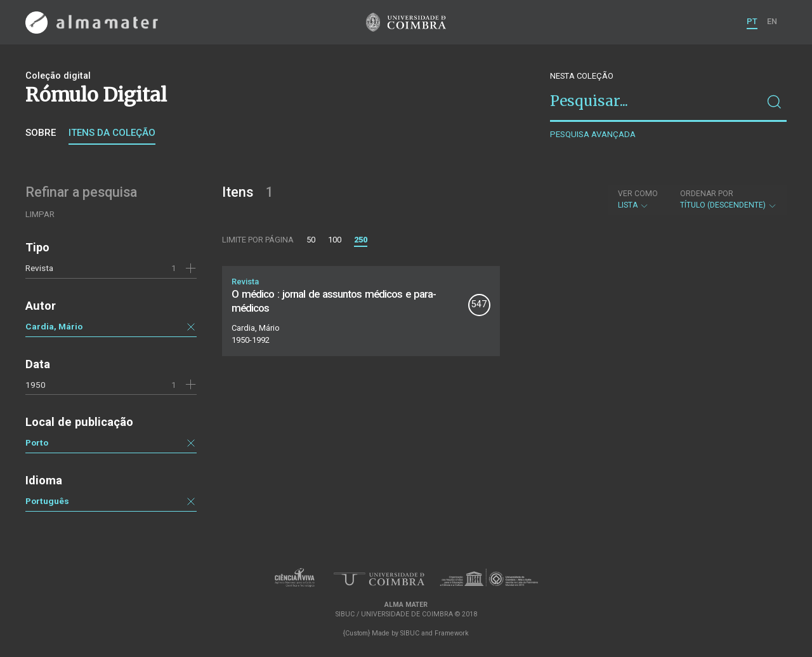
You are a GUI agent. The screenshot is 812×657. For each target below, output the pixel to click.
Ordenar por (707, 194)
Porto (37, 442)
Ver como (638, 194)
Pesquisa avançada (593, 134)
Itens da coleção (112, 133)
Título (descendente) (729, 199)
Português (47, 501)
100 (335, 240)
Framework (452, 633)
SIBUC (410, 633)
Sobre (41, 133)
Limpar (40, 214)
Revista (39, 268)
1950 (36, 385)
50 (311, 240)
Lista (638, 199)
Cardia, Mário (54, 326)
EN (772, 21)
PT (752, 21)
